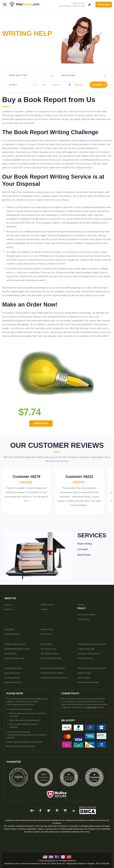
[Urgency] (22, 85)
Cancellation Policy (12, 634)
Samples (44, 609)
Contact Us (9, 609)
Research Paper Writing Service (54, 678)
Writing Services (48, 604)
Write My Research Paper (88, 682)
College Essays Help (86, 649)
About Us (8, 604)
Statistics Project (84, 673)
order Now (41, 423)
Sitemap (81, 604)
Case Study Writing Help (51, 658)
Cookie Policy (92, 707)
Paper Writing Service (13, 682)
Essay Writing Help (12, 673)
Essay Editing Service (13, 668)
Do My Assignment (85, 658)
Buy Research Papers (50, 653)
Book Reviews (47, 644)
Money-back (9, 629)
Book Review (84, 555)
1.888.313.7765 (78, 6)
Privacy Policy (83, 619)
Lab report (83, 549)
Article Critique (10, 653)
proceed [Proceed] (99, 85)
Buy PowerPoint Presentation (53, 668)
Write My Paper (84, 678)
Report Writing (85, 544)
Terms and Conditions (86, 614)
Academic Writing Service (15, 644)
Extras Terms (46, 634)
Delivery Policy (47, 629)
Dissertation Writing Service (89, 653)
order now (104, 5)
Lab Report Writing (12, 678)
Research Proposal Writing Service (92, 668)
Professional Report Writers (52, 673)
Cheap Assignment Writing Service (92, 644)
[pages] (61, 85)
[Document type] (31, 75)
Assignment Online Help (14, 658)
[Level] (83, 75)
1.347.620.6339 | (64, 6)
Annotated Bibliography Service (17, 649)
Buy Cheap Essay (48, 649)
